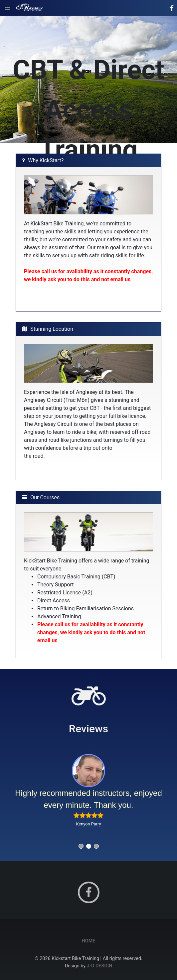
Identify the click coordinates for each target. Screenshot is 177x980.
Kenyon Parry (88, 824)
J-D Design (100, 966)
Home (89, 941)
